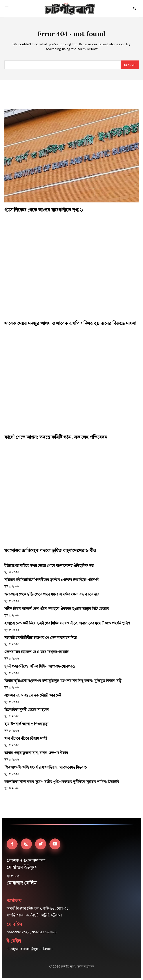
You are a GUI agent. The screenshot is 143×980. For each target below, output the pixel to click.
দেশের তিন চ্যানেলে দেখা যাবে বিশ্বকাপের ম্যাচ (36, 652)
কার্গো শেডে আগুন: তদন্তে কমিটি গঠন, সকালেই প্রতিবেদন (56, 437)
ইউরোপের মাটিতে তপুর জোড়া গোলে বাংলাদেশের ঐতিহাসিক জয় (49, 565)
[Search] (130, 65)
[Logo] (70, 9)
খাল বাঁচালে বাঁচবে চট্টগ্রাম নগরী (26, 738)
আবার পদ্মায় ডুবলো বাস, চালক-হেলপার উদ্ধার (36, 753)
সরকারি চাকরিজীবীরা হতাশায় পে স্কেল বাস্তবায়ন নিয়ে (41, 638)
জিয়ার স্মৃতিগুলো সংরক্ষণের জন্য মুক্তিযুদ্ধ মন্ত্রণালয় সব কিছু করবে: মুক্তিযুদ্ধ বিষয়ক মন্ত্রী (63, 681)
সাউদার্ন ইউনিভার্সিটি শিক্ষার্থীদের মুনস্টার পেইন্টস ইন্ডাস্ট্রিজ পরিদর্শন (52, 580)
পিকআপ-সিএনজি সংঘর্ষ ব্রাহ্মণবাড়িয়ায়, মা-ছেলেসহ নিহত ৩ (45, 767)
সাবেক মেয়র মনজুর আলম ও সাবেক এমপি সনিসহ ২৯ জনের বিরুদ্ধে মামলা (70, 323)
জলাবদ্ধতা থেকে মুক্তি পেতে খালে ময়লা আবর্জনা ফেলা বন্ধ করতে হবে (52, 594)
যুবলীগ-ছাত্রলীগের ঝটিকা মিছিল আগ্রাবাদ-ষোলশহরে (40, 666)
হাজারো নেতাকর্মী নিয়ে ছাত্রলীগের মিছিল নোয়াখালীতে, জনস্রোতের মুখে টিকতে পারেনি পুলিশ (67, 623)
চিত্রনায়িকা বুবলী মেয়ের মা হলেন (27, 710)
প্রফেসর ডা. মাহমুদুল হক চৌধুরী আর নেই (33, 695)
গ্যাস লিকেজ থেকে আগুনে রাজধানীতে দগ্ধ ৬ (43, 210)
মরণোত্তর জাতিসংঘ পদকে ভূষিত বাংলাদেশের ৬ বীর (50, 551)
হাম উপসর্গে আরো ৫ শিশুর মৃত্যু (26, 724)
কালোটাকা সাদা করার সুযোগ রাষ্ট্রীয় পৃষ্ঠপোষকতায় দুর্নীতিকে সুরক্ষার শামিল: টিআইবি (62, 782)
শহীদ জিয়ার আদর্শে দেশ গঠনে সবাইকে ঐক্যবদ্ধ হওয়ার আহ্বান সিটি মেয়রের (57, 609)
